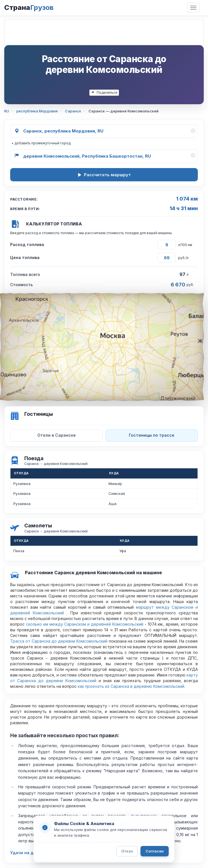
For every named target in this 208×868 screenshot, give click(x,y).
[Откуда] (104, 131)
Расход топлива (27, 244)
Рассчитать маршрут (104, 175)
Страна (29, 7)
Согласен (155, 851)
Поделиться (104, 93)
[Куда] (104, 156)
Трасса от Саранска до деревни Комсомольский (59, 641)
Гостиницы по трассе (152, 435)
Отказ (127, 851)
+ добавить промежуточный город (41, 143)
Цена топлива (25, 257)
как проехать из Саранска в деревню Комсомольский (131, 686)
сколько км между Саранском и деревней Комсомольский (85, 624)
